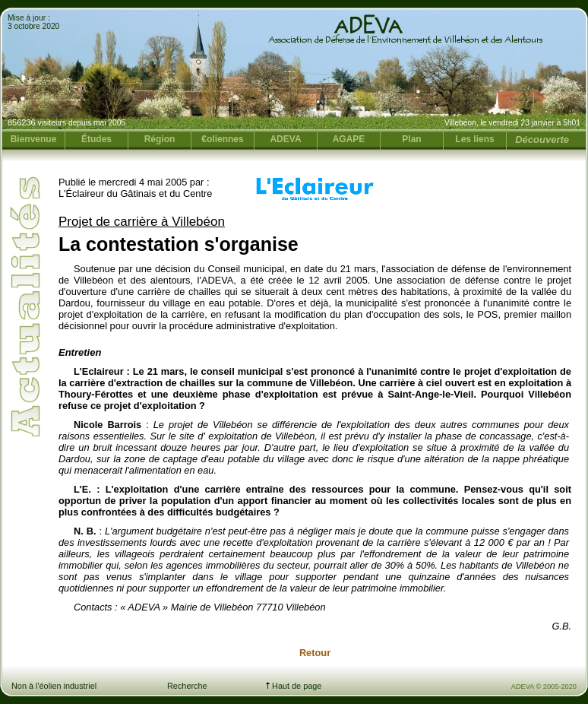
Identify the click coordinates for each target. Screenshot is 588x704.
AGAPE (349, 139)
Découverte (542, 140)
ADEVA (285, 139)
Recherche (187, 686)
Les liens (474, 139)
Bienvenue (34, 139)
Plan (411, 139)
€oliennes (222, 139)
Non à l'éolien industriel (54, 686)
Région (160, 139)
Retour (315, 653)
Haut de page (294, 686)
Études (96, 139)
